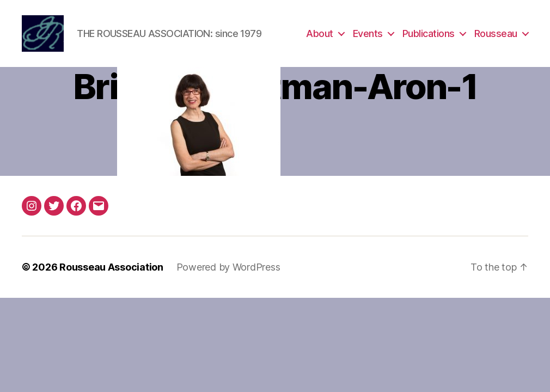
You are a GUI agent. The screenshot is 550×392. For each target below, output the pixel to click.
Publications (429, 34)
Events (368, 34)
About (320, 34)
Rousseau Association (111, 268)
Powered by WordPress (228, 268)
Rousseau (496, 34)
